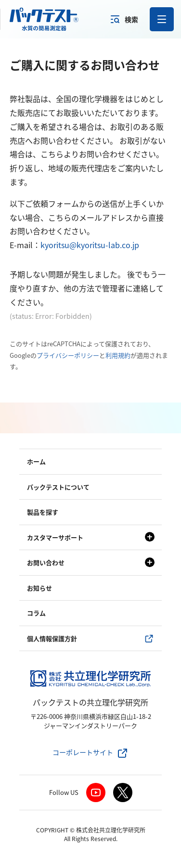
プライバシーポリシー (68, 355)
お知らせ (39, 588)
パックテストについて (58, 487)
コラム (36, 613)
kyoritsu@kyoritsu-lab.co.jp (90, 245)
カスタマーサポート (55, 537)
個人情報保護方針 (52, 638)
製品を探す (43, 512)
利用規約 (118, 355)
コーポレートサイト (83, 752)
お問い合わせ (46, 562)
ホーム (36, 461)
